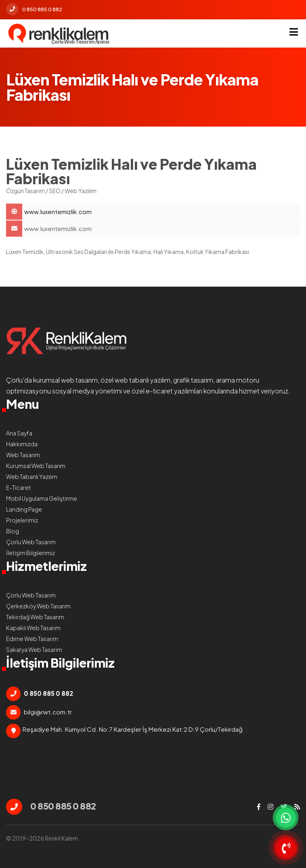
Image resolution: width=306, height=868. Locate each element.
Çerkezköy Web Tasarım (38, 606)
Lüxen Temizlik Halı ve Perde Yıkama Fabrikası (162, 212)
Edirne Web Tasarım (32, 639)
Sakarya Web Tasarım (34, 649)
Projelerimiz (22, 520)
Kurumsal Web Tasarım (36, 466)
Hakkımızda (22, 444)
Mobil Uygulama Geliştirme (42, 498)
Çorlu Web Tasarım (31, 542)
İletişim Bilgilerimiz (30, 553)
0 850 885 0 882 (34, 9)
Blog (13, 531)
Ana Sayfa (19, 433)
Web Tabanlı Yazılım (32, 477)
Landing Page (24, 509)
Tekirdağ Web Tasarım (35, 617)
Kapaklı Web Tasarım (33, 628)
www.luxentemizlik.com (58, 228)
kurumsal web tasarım (65, 380)
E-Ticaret (19, 487)
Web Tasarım (23, 455)
